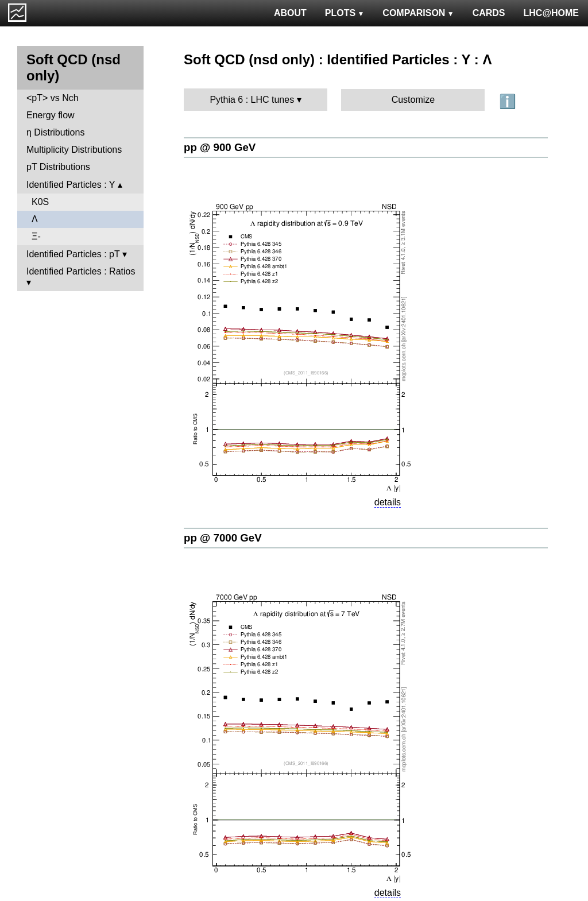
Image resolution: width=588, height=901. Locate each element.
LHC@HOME (551, 13)
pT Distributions (58, 167)
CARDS (489, 13)
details (388, 502)
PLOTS (345, 13)
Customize (413, 100)
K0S (40, 202)
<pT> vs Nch (53, 98)
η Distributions (55, 132)
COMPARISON (418, 13)
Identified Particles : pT (73, 254)
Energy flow (51, 115)
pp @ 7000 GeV (223, 538)
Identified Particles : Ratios (81, 271)
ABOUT (290, 13)
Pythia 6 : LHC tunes (252, 100)
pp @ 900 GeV (220, 147)
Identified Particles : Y (71, 185)
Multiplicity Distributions (74, 150)
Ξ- (36, 236)
